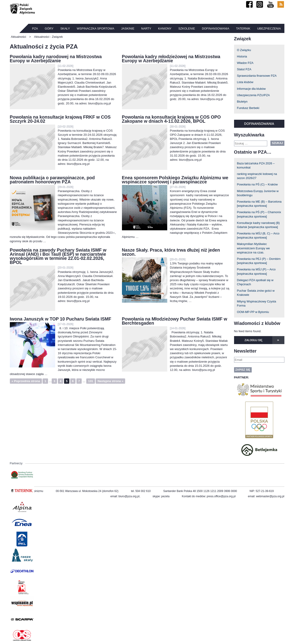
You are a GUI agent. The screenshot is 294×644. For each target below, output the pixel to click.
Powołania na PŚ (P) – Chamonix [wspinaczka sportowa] (259, 214)
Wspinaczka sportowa (96, 29)
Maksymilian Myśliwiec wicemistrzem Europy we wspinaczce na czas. (254, 248)
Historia (242, 56)
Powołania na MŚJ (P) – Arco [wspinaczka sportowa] (256, 271)
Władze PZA (245, 63)
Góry (49, 29)
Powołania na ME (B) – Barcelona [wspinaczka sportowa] (259, 204)
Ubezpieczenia (269, 29)
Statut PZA (244, 69)
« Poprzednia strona (26, 381)
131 (91, 381)
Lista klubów (245, 82)
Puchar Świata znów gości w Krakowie (256, 293)
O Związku (244, 50)
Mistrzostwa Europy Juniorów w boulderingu (258, 193)
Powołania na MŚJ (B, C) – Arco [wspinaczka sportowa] (258, 235)
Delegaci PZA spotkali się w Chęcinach (255, 282)
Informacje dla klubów (251, 89)
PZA (35, 29)
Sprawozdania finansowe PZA (257, 76)
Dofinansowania (215, 29)
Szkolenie (187, 29)
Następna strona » (110, 381)
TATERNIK (243, 29)
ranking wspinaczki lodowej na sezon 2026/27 (257, 176)
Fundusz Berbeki (248, 108)
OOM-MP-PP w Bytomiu (253, 312)
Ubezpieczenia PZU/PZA (254, 95)
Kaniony (165, 29)
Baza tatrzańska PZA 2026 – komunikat (256, 165)
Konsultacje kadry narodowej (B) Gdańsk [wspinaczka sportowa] (258, 225)
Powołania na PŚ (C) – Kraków (257, 184)
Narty (146, 29)
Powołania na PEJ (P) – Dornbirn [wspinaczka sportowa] (259, 261)
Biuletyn (242, 102)
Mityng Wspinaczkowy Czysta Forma (257, 303)
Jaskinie (128, 29)
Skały (65, 29)
